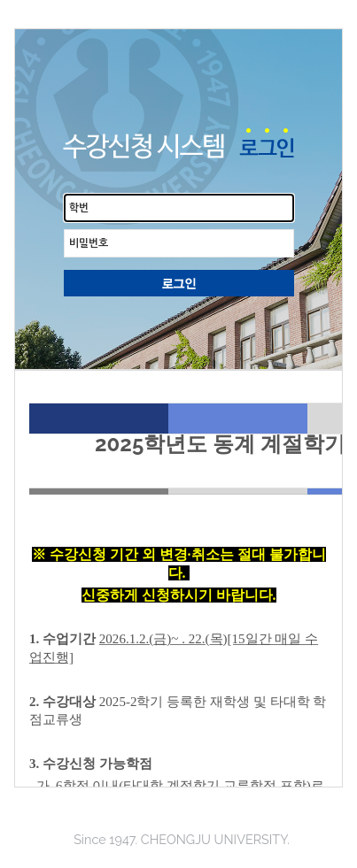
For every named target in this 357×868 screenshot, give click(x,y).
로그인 (179, 283)
